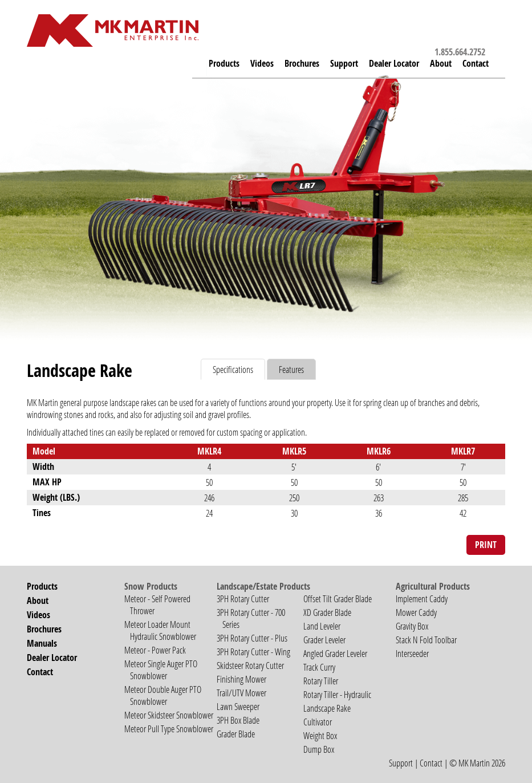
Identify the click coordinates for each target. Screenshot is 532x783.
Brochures (302, 63)
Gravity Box (412, 626)
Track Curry (319, 667)
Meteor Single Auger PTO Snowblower (161, 670)
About (441, 63)
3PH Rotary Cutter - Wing (253, 652)
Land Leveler (322, 626)
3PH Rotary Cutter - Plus (252, 638)
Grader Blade (236, 734)
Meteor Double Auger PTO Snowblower (163, 695)
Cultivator (318, 722)
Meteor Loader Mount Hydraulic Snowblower (160, 630)
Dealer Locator (394, 63)
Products (224, 63)
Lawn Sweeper (238, 706)
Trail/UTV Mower (241, 693)
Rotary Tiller (321, 681)
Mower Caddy (416, 612)
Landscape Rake (327, 708)
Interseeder (412, 653)
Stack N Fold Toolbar (426, 640)
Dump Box (319, 749)
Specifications (233, 369)
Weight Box (320, 735)
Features (291, 369)
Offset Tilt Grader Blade (338, 599)
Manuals (42, 643)
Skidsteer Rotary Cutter (250, 665)
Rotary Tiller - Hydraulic (337, 694)
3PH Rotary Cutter (243, 599)
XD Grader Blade (327, 612)
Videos (262, 63)
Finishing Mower (241, 679)
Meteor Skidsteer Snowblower (169, 715)
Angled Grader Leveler (335, 653)
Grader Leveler (324, 640)
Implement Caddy (422, 599)
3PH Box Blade (238, 720)
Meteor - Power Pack (155, 650)
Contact (476, 63)
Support (401, 763)
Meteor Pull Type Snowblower (169, 729)
